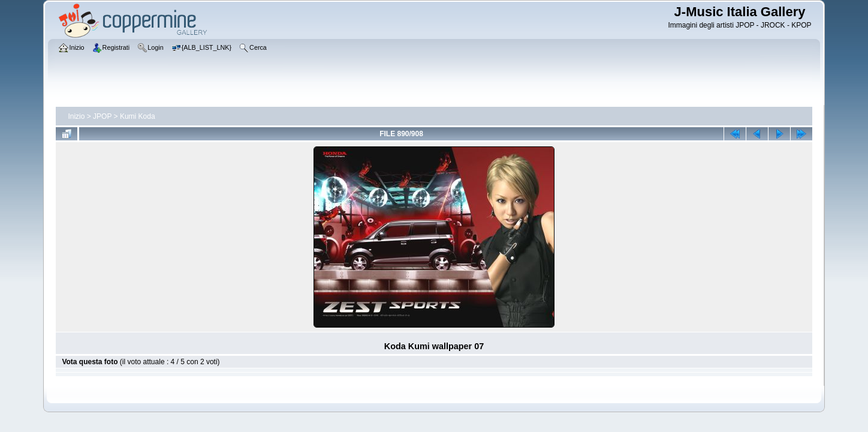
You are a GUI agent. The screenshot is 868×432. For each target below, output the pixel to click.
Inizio (76, 116)
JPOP (102, 116)
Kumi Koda (138, 116)
